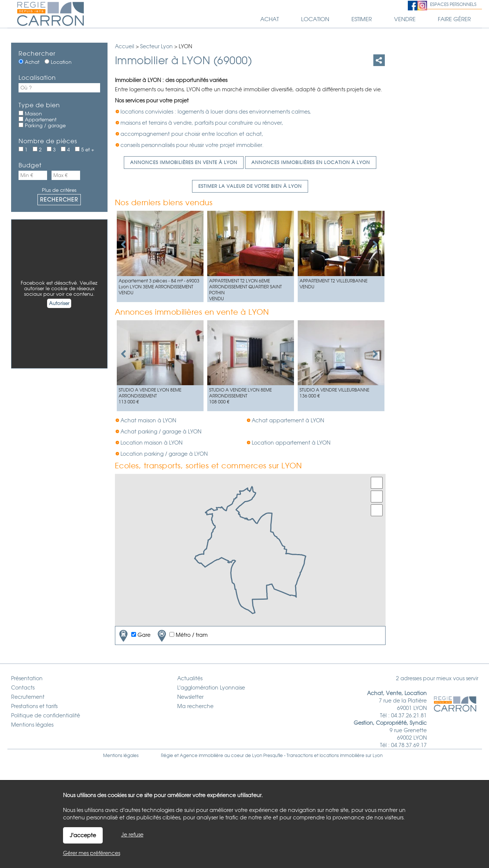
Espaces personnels (453, 4)
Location (58, 62)
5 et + (85, 150)
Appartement (37, 119)
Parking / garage (42, 125)
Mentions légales (121, 756)
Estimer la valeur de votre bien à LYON (250, 186)
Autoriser (59, 303)
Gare (134, 636)
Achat (29, 62)
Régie (167, 756)
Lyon (378, 756)
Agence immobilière (201, 756)
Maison (30, 114)
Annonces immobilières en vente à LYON (184, 163)
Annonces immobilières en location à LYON (311, 163)
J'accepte (83, 835)
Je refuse (132, 835)
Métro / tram (182, 636)
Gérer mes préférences (92, 853)
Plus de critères (59, 190)
